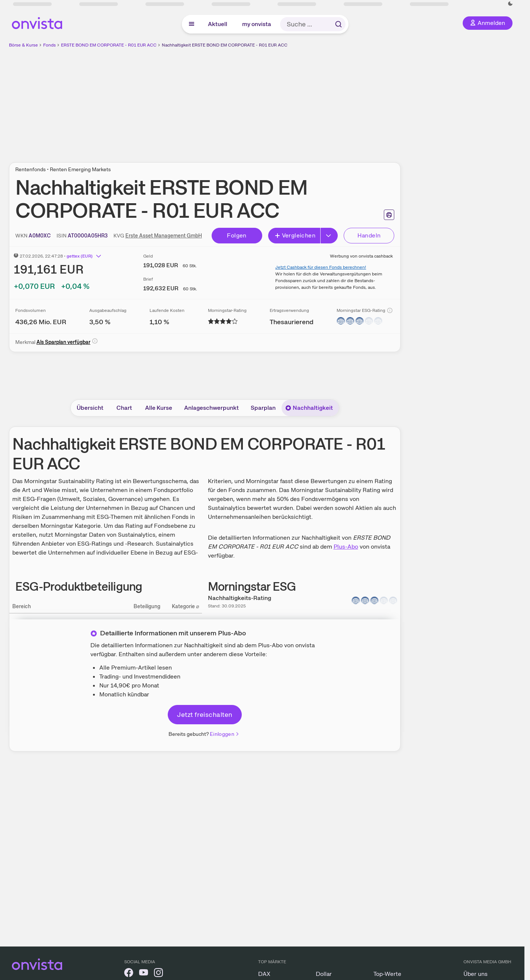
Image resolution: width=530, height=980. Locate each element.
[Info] (390, 310)
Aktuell (218, 24)
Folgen (237, 235)
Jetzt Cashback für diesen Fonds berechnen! (321, 267)
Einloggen (225, 734)
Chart (124, 408)
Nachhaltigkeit (309, 408)
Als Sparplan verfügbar (63, 342)
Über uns (476, 974)
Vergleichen (295, 235)
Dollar (324, 974)
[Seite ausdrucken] (389, 215)
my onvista (257, 24)
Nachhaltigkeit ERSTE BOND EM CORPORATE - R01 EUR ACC (225, 45)
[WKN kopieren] (40, 236)
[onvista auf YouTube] (144, 974)
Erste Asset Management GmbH (164, 236)
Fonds (49, 45)
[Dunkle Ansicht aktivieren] (510, 4)
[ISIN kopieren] (88, 236)
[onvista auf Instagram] (158, 974)
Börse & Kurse (23, 45)
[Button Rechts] (329, 236)
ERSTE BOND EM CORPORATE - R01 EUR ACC (109, 45)
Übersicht (90, 408)
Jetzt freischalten (205, 714)
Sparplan (263, 408)
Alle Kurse (159, 408)
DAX (264, 974)
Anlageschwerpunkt (211, 408)
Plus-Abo (346, 547)
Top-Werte (387, 974)
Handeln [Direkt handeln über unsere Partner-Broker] (369, 235)
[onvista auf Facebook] (129, 974)
